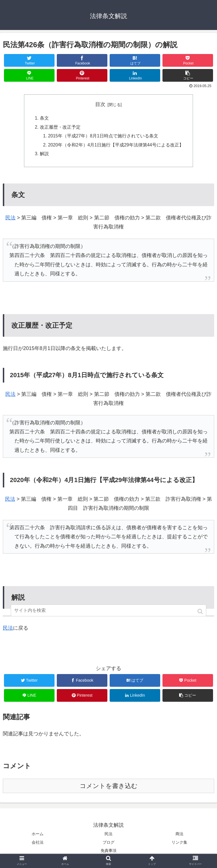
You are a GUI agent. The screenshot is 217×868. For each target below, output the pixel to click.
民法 (10, 219)
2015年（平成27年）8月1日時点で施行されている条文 (103, 137)
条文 (44, 118)
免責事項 (108, 852)
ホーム (38, 835)
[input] (108, 610)
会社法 (38, 844)
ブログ (108, 844)
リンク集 (179, 844)
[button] (201, 611)
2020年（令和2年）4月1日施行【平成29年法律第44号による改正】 (116, 146)
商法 (179, 835)
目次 (100, 104)
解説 (44, 155)
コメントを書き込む (109, 788)
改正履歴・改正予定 (60, 128)
